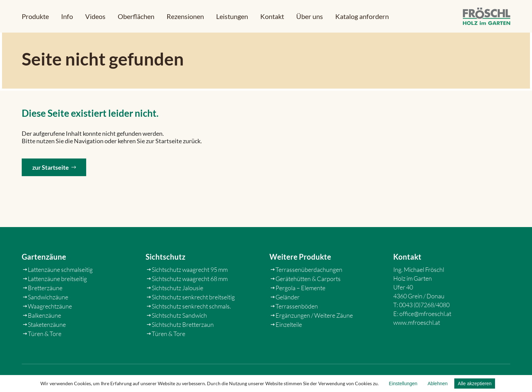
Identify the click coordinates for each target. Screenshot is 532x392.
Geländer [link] (288, 318)
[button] (35, 16)
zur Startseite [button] (51, 176)
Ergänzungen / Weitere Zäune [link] (314, 336)
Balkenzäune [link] (44, 336)
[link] (487, 16)
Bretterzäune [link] (45, 309)
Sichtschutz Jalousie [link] (177, 309)
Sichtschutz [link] (165, 278)
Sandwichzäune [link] (48, 318)
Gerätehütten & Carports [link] (308, 300)
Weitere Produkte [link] (300, 278)
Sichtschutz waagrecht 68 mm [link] (190, 300)
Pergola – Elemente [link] (300, 309)
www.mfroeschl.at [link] (417, 343)
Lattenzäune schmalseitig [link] (60, 291)
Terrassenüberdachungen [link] (309, 291)
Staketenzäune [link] (47, 346)
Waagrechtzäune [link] (50, 327)
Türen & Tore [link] (45, 355)
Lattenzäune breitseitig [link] (57, 300)
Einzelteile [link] (289, 346)
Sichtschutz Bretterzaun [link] (183, 346)
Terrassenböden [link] (297, 327)
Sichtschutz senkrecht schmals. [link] (191, 327)
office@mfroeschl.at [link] (425, 335)
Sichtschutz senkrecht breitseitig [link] (193, 318)
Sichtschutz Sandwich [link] (179, 336)
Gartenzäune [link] (44, 278)
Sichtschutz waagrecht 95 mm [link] (190, 291)
